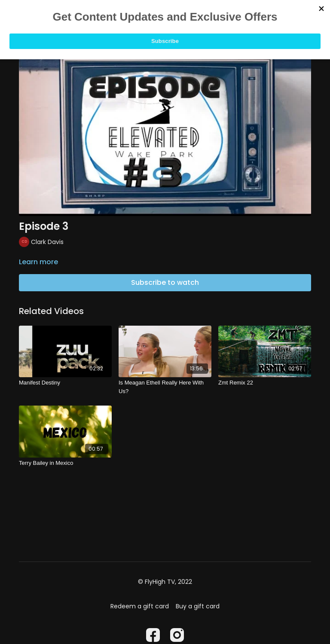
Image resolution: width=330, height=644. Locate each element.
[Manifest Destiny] (65, 383)
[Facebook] (153, 635)
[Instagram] (177, 635)
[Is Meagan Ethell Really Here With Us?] (165, 387)
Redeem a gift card (140, 606)
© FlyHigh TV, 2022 (165, 582)
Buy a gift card (198, 606)
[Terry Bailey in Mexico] (65, 463)
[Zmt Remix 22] (265, 383)
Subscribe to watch (165, 282)
